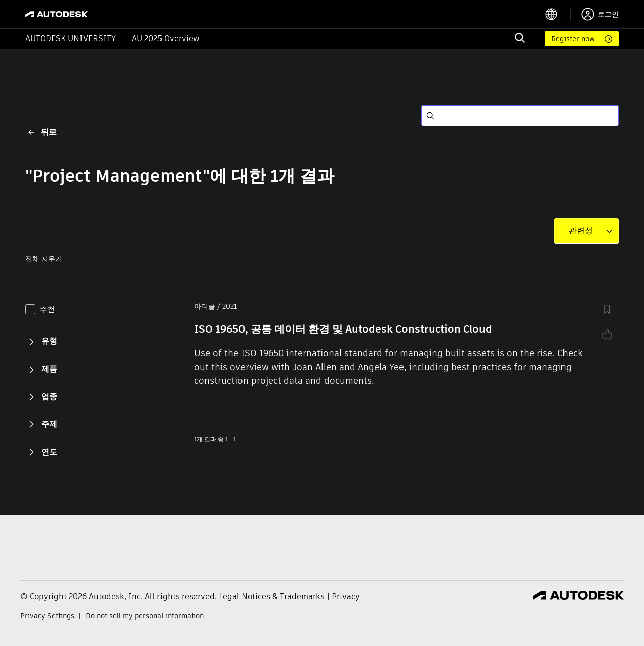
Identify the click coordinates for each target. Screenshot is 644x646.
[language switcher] (558, 14)
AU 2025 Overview (166, 39)
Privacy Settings (48, 616)
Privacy (346, 596)
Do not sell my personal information (145, 616)
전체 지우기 (44, 259)
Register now (573, 39)
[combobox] (581, 231)
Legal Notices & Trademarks (272, 596)
